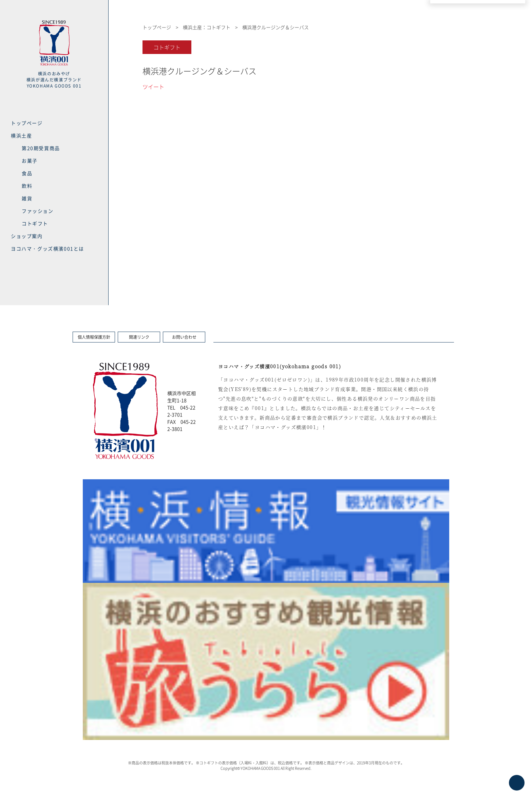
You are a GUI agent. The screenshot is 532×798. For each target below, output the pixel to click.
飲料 (27, 186)
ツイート (153, 87)
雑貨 (27, 198)
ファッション (38, 211)
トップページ (27, 123)
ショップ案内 (27, 236)
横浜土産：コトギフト (207, 27)
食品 (27, 173)
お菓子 (30, 161)
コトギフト (35, 223)
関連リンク (139, 337)
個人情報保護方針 (94, 337)
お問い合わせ (184, 337)
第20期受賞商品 (41, 148)
